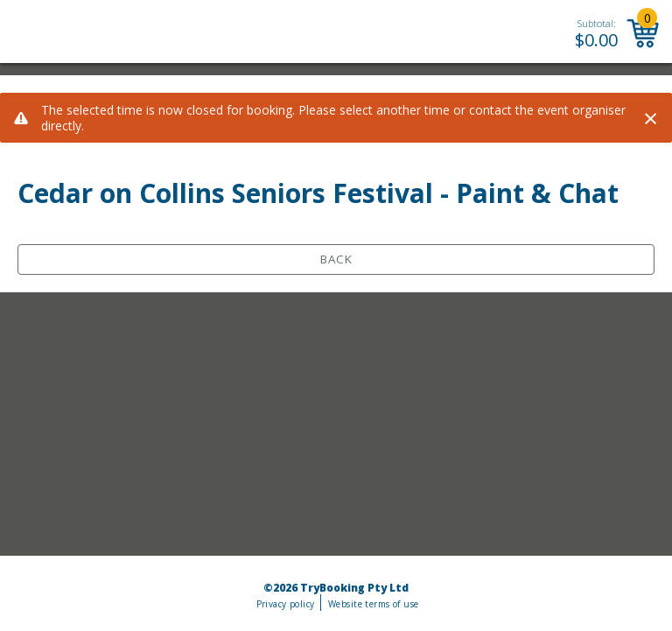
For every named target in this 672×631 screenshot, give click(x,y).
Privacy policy (286, 604)
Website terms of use (373, 604)
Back (336, 259)
